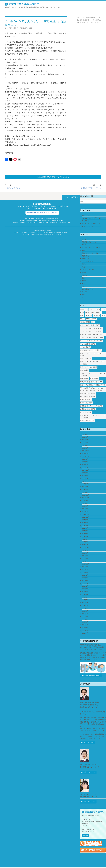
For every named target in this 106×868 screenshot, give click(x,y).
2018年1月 (85, 586)
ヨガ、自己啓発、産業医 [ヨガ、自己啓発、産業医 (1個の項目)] (88, 344)
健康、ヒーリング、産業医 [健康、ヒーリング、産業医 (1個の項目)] (89, 367)
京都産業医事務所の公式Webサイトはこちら (53, 177)
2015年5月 (85, 631)
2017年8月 (85, 595)
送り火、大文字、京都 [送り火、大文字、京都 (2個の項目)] (87, 421)
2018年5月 (85, 581)
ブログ (82, 17)
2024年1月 (85, 481)
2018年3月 (85, 584)
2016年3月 (85, 620)
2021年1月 (85, 545)
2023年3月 (85, 490)
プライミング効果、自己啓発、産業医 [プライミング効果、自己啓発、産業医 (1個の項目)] (92, 338)
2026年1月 (85, 448)
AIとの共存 (86, 221)
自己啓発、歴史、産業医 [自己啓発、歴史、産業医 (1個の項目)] (88, 409)
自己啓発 (86, 20)
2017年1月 (85, 606)
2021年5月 (85, 534)
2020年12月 (86, 548)
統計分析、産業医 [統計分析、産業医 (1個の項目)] (86, 400)
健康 (83, 251)
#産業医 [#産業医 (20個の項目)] (98, 313)
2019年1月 (85, 575)
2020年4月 (85, 559)
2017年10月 (86, 589)
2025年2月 (85, 465)
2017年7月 (85, 597)
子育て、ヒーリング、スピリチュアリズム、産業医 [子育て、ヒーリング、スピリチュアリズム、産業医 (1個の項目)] (93, 375)
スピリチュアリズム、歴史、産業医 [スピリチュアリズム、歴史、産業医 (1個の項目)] (91, 332)
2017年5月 (85, 600)
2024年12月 (86, 470)
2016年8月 (85, 611)
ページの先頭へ (72, 197)
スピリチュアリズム (88, 270)
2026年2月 (85, 445)
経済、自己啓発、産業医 (91, 22)
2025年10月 (86, 457)
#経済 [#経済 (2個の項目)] (82, 316)
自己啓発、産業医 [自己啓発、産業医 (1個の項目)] (86, 412)
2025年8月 (85, 462)
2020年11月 (86, 550)
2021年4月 (85, 537)
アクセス (86, 837)
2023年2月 (85, 492)
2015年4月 (85, 633)
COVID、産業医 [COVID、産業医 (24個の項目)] (91, 319)
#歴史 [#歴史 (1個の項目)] (93, 313)
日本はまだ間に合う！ (89, 227)
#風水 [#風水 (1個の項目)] (103, 316)
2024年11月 (86, 473)
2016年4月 (85, 617)
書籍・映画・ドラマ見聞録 (90, 253)
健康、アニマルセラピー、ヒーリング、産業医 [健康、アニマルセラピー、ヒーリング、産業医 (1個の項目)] (93, 355)
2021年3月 (85, 539)
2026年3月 (85, 443)
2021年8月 (85, 526)
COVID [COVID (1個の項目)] (82, 319)
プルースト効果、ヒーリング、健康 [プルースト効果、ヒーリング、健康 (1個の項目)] (91, 341)
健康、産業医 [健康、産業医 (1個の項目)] (84, 370)
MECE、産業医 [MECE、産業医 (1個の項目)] (85, 322)
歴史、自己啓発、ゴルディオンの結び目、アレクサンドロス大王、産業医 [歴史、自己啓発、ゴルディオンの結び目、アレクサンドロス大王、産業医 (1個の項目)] (92, 389)
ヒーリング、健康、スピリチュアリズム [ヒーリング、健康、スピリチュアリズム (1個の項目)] (93, 335)
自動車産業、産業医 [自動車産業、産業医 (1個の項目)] (86, 403)
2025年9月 (85, 459)
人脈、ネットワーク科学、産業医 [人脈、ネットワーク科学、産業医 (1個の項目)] (91, 350)
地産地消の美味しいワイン (91, 188)
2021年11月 (86, 517)
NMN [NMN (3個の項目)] (93, 322)
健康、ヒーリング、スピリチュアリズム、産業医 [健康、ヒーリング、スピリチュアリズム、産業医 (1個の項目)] (92, 363)
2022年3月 (85, 506)
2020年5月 (85, 556)
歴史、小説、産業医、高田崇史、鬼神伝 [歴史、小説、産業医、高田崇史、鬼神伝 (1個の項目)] (93, 385)
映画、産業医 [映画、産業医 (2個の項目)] (94, 379)
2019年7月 (85, 570)
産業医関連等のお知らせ (90, 242)
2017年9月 (85, 592)
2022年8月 (85, 501)
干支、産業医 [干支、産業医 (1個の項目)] (84, 379)
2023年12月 (86, 484)
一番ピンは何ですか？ (13, 188)
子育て (84, 264)
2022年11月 (86, 498)
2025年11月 (86, 454)
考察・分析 (85, 256)
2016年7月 (85, 614)
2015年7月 (85, 625)
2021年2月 (85, 542)
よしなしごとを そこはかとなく (92, 248)
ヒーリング (85, 259)
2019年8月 (85, 567)
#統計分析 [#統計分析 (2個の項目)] (89, 316)
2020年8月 (85, 553)
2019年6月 (85, 573)
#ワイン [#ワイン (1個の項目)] (97, 310)
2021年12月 (86, 515)
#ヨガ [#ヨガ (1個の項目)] (91, 310)
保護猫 (84, 281)
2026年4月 (85, 440)
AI (83, 297)
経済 (83, 287)
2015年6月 (85, 628)
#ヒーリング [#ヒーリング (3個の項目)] (84, 310)
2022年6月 (85, 503)
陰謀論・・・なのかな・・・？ (92, 224)
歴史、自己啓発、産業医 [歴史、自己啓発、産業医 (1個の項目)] (88, 394)
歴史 (83, 278)
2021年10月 (86, 520)
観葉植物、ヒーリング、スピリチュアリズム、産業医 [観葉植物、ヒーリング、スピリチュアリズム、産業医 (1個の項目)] (93, 417)
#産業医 (98, 20)
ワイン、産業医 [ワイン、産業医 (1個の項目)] (85, 347)
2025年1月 (85, 468)
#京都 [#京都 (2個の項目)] (103, 310)
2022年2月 (85, 509)
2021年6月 (85, 531)
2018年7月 (85, 578)
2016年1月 (85, 622)
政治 (83, 284)
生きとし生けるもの (88, 289)
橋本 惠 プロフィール (88, 743)
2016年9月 (85, 608)
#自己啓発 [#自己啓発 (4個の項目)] (97, 316)
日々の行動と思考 (87, 262)
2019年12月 (86, 564)
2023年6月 (85, 487)
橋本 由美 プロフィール (89, 803)
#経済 (79, 22)
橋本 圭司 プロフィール (89, 773)
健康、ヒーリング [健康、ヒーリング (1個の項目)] (86, 359)
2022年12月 (86, 495)
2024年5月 (85, 479)
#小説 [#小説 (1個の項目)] (82, 313)
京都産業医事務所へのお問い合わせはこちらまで (42, 213)
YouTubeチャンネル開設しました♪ (93, 218)
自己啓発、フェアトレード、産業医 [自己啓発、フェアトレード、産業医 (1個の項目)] (91, 406)
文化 (83, 267)
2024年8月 (85, 476)
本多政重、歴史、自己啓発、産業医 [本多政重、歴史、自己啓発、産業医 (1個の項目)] (91, 382)
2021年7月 (85, 528)
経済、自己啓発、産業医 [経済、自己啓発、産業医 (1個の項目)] (88, 397)
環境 (83, 295)
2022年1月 (85, 512)
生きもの (85, 292)
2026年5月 (85, 437)
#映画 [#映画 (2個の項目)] (87, 313)
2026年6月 (85, 434)
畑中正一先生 (86, 216)
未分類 (84, 239)
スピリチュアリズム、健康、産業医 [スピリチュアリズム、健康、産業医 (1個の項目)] (91, 329)
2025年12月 (86, 451)
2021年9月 (85, 523)
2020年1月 (85, 561)
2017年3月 (85, 603)
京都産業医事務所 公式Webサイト (91, 676)
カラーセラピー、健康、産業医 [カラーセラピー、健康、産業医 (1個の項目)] (90, 325)
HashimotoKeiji (26, 28)
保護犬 (84, 273)
